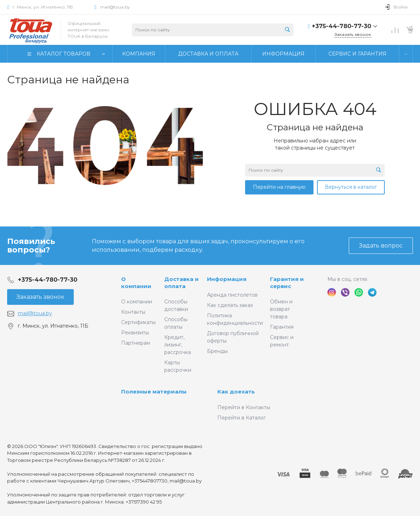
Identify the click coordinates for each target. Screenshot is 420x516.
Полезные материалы (154, 392)
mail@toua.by (115, 7)
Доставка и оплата (182, 283)
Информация (227, 279)
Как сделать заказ (230, 305)
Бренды (217, 351)
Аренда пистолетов (232, 295)
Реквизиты (135, 333)
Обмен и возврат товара (281, 309)
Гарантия (282, 327)
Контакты (133, 312)
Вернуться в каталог (351, 187)
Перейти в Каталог (242, 418)
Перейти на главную (279, 187)
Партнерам (136, 343)
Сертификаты (138, 322)
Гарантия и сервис (287, 283)
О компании (136, 283)
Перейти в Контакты (244, 407)
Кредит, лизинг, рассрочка (178, 345)
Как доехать (236, 392)
